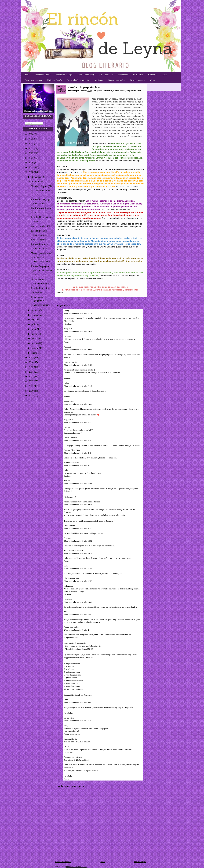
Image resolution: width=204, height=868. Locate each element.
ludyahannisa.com (73, 663)
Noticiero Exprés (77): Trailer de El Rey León (42, 190)
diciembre (37, 177)
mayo (35, 334)
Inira (66, 566)
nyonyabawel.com (73, 686)
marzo (35, 343)
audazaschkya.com (73, 672)
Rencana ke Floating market (76, 643)
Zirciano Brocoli (70, 362)
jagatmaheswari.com (75, 689)
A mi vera (99, 80)
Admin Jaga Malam (71, 627)
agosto (35, 320)
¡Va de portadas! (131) (42, 226)
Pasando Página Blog (72, 450)
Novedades (123, 75)
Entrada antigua (140, 862)
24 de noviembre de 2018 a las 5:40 (78, 453)
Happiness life (69, 420)
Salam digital (69, 695)
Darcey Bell (108, 91)
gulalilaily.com (72, 678)
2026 (31, 134)
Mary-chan (68, 329)
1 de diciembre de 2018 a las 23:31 (77, 742)
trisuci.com (70, 666)
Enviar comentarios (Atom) (77, 867)
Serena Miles (69, 718)
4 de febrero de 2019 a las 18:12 (76, 760)
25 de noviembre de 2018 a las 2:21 (78, 529)
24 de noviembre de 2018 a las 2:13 (78, 422)
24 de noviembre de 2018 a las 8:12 (78, 465)
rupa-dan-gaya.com (73, 675)
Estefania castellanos (72, 463)
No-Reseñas (138, 75)
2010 (31, 391)
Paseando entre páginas (73, 757)
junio (34, 329)
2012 (31, 381)
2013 (31, 376)
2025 (31, 139)
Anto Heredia (69, 401)
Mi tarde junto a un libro (73, 551)
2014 (31, 372)
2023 (31, 148)
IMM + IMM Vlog (86, 75)
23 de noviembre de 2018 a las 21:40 (78, 386)
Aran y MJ (68, 311)
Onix (66, 700)
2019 (31, 167)
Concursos (153, 75)
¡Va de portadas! (106, 75)
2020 (31, 163)
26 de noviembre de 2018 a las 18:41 (78, 602)
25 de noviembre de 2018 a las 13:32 (78, 541)
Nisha (66, 612)
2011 (31, 386)
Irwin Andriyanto (86, 695)
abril (34, 338)
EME (165, 75)
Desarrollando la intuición (78, 80)
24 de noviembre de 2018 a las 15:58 (78, 484)
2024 (31, 144)
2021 (31, 158)
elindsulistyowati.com (74, 681)
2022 (31, 153)
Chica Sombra (69, 526)
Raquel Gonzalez (70, 438)
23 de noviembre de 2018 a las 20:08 (78, 350)
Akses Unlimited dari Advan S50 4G (79, 649)
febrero (35, 348)
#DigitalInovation (71, 638)
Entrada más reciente (63, 862)
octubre (35, 310)
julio (34, 324)
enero (35, 353)
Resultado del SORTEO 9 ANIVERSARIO (40, 301)
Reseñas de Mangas (64, 75)
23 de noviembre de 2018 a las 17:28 (78, 313)
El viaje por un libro (72, 578)
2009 (31, 395)
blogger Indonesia (71, 658)
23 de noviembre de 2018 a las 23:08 (78, 404)
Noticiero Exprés (54, 80)
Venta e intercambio (117, 80)
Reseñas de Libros (43, 75)
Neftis (66, 383)
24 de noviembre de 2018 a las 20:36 (78, 505)
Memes (153, 80)
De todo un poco (137, 80)
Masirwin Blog (125, 635)
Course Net (95, 655)
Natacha (67, 481)
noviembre (37, 182)
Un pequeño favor (134, 91)
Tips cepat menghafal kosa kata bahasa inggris (83, 646)
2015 (31, 367)
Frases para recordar (33, 80)
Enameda (67, 538)
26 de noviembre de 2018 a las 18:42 (78, 615)
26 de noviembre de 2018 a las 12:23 (78, 581)
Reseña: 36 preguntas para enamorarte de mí (41, 270)
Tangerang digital (87, 635)
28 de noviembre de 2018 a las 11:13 (78, 721)
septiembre (37, 315)
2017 (31, 357)
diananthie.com (72, 683)
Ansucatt (67, 347)
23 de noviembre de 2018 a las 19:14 (78, 332)
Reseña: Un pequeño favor (85, 87)
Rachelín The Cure (71, 739)
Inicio (27, 75)
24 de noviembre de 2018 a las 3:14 (78, 441)
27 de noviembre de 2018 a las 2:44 (78, 630)
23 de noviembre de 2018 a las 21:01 (78, 365)
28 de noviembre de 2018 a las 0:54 (78, 703)
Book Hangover (39, 240)
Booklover (68, 599)
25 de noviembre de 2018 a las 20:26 (78, 553)
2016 (31, 362)
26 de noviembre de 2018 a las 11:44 (78, 569)
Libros (116, 91)
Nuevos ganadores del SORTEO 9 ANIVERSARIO (42, 257)
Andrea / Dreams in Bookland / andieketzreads (82, 502)
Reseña (123, 91)
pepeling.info (71, 669)
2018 (31, 172)
